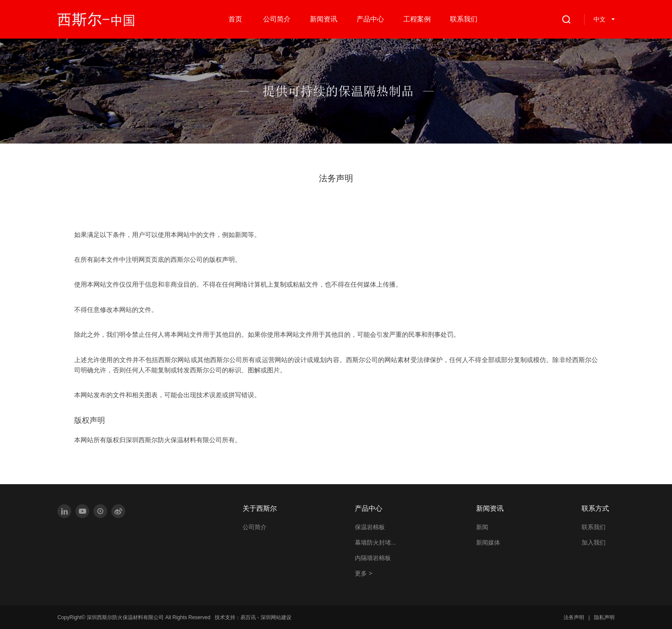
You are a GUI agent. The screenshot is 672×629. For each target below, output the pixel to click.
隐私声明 (604, 617)
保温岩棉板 (370, 527)
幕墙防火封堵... (375, 542)
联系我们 (594, 527)
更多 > (363, 573)
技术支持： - (253, 617)
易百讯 (248, 617)
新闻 (482, 527)
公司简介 (255, 527)
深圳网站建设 (276, 617)
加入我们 (594, 542)
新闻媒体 (488, 542)
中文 (600, 19)
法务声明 (574, 617)
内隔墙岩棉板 (373, 558)
